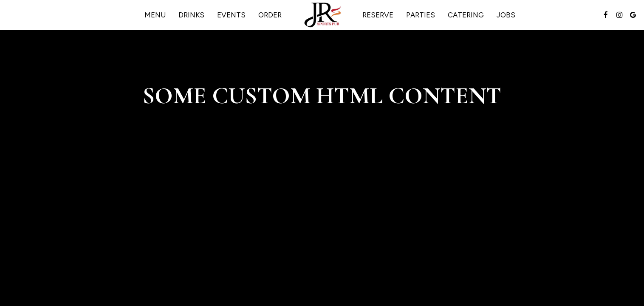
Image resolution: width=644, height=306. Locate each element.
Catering (466, 15)
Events (231, 15)
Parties (421, 15)
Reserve (378, 15)
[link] (322, 15)
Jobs (506, 15)
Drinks (191, 15)
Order (270, 15)
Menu (155, 15)
